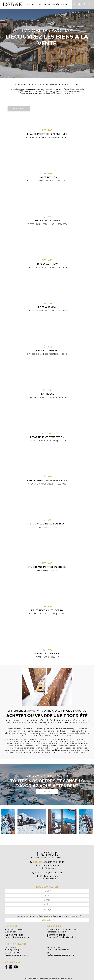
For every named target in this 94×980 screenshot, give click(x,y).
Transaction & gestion (63, 931)
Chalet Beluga (47, 177)
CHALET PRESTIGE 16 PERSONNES (47, 134)
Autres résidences (57, 4)
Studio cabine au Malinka (47, 524)
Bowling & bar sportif (14, 949)
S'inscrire (47, 792)
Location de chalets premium (18, 936)
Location (32, 4)
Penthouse (47, 394)
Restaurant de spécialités (58, 949)
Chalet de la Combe (47, 221)
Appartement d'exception (47, 437)
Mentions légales (56, 978)
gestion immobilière (52, 750)
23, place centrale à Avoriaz (63, 93)
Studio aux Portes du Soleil (47, 567)
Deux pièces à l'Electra (47, 610)
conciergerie (80, 750)
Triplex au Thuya (47, 264)
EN (89, 4)
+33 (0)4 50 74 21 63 (52, 873)
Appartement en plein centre (47, 480)
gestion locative (14, 752)
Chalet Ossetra (47, 350)
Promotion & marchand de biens (61, 936)
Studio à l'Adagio (47, 654)
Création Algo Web (67, 978)
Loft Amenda (47, 307)
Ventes (42, 4)
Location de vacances (14, 931)
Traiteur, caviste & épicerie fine (61, 954)
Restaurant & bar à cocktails (17, 954)
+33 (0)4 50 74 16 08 (54, 862)
